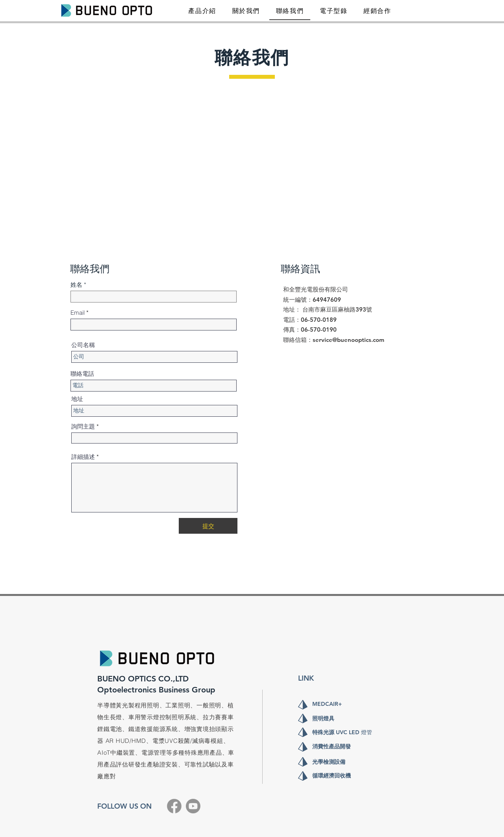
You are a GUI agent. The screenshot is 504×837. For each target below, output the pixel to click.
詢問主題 (83, 426)
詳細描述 (83, 457)
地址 (77, 399)
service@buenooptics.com (348, 340)
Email (78, 313)
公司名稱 (83, 345)
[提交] (208, 526)
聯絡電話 (82, 374)
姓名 (76, 285)
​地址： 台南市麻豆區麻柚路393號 (328, 309)
